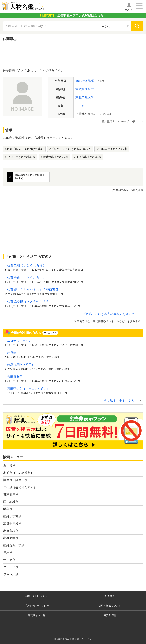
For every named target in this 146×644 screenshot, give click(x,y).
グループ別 (11, 567)
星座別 (8, 553)
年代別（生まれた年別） (20, 487)
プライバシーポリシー (36, 606)
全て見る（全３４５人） (121, 400)
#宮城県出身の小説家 (55, 157)
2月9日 (90, 81)
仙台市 (89, 89)
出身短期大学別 (14, 545)
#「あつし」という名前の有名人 (70, 149)
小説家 (80, 106)
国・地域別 (11, 502)
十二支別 (9, 560)
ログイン (129, 10)
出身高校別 (11, 531)
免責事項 (110, 596)
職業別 (8, 509)
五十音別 (9, 466)
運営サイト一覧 (37, 615)
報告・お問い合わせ (37, 596)
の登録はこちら (71, 16)
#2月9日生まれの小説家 (20, 157)
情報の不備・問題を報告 (130, 190)
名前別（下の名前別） (18, 473)
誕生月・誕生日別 (15, 480)
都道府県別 (11, 495)
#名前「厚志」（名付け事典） (24, 149)
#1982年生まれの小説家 (112, 149)
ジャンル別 (11, 574)
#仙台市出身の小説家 (88, 157)
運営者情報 (110, 615)
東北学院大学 (85, 97)
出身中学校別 (12, 524)
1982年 (80, 81)
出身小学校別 (12, 516)
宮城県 (80, 89)
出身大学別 (11, 538)
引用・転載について (110, 606)
